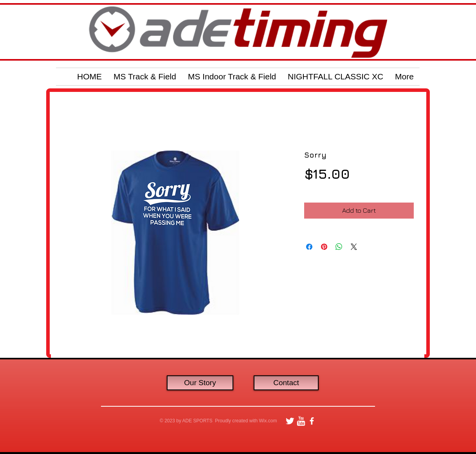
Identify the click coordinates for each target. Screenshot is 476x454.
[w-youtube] (301, 421)
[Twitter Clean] (290, 421)
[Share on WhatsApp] (339, 247)
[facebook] (312, 421)
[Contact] (286, 383)
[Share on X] (354, 247)
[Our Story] (200, 383)
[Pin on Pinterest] (324, 247)
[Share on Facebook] (309, 247)
